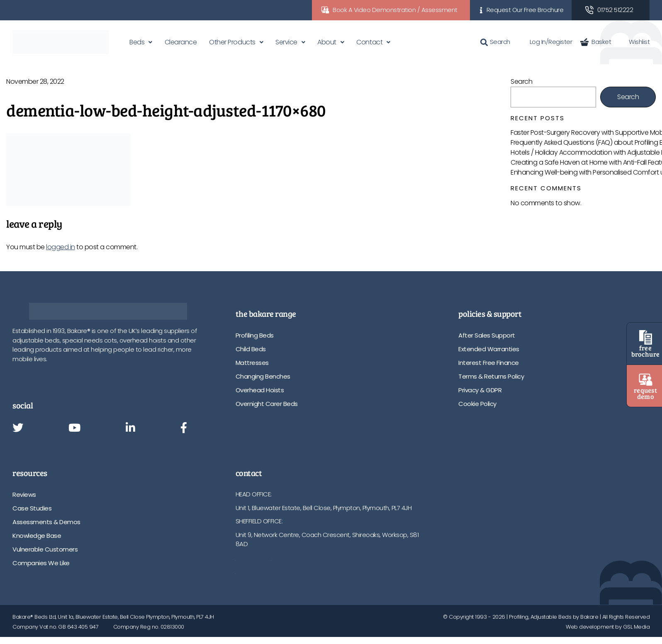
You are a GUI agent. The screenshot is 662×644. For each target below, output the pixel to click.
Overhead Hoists (260, 390)
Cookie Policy (477, 404)
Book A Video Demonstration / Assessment (395, 10)
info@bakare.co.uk (262, 571)
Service (286, 42)
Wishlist (634, 42)
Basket (596, 42)
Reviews (24, 495)
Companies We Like (41, 563)
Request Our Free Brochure (525, 10)
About (327, 42)
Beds (137, 42)
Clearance (181, 42)
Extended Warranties (489, 349)
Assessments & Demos (46, 522)
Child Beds (251, 349)
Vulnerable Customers (45, 549)
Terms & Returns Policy (491, 376)
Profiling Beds (255, 335)
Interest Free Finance (489, 363)
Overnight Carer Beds (267, 404)
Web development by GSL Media (608, 627)
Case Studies (32, 508)
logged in (61, 247)
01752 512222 (615, 10)
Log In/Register (545, 42)
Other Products (232, 42)
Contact (369, 42)
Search (495, 42)
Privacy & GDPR (480, 390)
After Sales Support (487, 335)
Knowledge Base (37, 536)
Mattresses (252, 363)
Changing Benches (263, 376)
